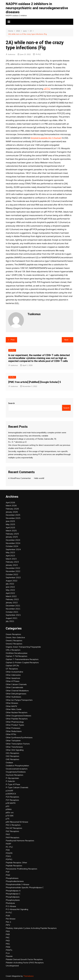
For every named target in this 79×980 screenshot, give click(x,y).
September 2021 (13, 615)
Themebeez (28, 976)
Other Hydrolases (13, 697)
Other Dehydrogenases (16, 694)
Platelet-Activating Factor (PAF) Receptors (25, 963)
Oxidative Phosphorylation (17, 766)
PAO (8, 834)
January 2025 (12, 537)
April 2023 (10, 556)
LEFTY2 (47, 89)
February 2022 (12, 599)
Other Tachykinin (13, 740)
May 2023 (10, 552)
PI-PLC (38, 54)
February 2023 (12, 562)
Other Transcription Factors (18, 744)
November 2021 (13, 609)
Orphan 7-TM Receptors (17, 656)
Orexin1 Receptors (14, 640)
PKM (8, 947)
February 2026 (12, 509)
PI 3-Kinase (11, 906)
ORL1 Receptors (13, 650)
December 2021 (13, 606)
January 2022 (12, 602)
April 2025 (10, 527)
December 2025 (13, 515)
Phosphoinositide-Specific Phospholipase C (25, 887)
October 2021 (12, 612)
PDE (8, 850)
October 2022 (12, 574)
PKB (8, 934)
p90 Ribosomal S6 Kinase (17, 822)
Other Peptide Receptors (17, 719)
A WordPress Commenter (20, 478)
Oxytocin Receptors (14, 775)
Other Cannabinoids (14, 687)
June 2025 (10, 521)
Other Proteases (13, 728)
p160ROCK (11, 794)
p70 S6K (10, 816)
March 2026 (11, 506)
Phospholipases (13, 897)
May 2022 (10, 590)
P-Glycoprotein (12, 778)
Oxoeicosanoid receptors (17, 769)
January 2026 (12, 512)
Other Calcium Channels (16, 684)
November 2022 (13, 571)
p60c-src (10, 812)
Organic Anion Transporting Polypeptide (23, 647)
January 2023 (12, 565)
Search (11, 403)
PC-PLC (9, 847)
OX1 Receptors (12, 753)
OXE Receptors (12, 759)
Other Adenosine (13, 675)
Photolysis (10, 903)
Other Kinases (12, 703)
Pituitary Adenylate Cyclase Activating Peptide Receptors (31, 928)
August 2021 (12, 618)
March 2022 (11, 596)
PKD (8, 941)
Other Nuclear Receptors (17, 712)
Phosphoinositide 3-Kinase (17, 884)
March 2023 (11, 559)
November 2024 (13, 543)
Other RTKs (11, 734)
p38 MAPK (11, 803)
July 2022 (10, 584)
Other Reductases (14, 731)
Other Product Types (15, 725)
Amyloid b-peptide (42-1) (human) (46, 138)
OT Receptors (12, 669)
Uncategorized (12, 966)
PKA (8, 931)
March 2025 (11, 531)
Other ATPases (13, 681)
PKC (8, 937)
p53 (8, 806)
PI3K (8, 916)
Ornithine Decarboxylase (17, 653)
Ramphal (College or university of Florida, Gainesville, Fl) (32, 439)
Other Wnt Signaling (15, 750)
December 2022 (13, 568)
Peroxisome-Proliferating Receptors (21, 869)
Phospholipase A (13, 891)
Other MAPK (11, 706)
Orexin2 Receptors (14, 644)
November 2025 (13, 518)
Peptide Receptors (14, 866)
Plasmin (9, 956)
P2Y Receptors (12, 800)
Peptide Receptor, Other (16, 863)
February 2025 (12, 534)
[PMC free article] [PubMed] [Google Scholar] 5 (35, 382)
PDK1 (8, 856)
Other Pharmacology (15, 722)
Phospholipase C (13, 894)
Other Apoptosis (13, 678)
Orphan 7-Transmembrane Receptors (22, 659)
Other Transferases (14, 747)
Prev (13, 340)
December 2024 (13, 540)
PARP (8, 844)
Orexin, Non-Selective (15, 637)
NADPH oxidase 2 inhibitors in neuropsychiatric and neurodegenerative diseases (37, 8)
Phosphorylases (13, 900)
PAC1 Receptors (13, 825)
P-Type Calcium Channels (17, 787)
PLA (8, 953)
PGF (8, 872)
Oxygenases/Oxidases (16, 772)
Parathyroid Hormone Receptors (20, 841)
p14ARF (9, 791)
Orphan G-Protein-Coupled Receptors (22, 662)
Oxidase (9, 762)
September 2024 (13, 549)
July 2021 (10, 621)
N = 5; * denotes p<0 (17, 442)
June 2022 (10, 587)
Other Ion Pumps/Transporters (19, 700)
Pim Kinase (11, 919)
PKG (8, 944)
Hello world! (39, 478)
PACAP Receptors (14, 828)
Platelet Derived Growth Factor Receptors (24, 959)
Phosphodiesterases (15, 881)
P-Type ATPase (13, 784)
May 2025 (10, 524)
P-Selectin (10, 781)
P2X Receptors (12, 797)
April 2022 (10, 593)
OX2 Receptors (12, 756)
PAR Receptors (13, 837)
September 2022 (13, 577)
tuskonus (12, 54)
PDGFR (9, 853)
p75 (8, 819)
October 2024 (12, 546)
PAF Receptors (12, 831)
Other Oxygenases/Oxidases (18, 716)
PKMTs (9, 950)
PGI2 (8, 875)
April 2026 (10, 502)
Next (66, 340)
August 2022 (12, 581)
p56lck (9, 809)
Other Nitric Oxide (14, 709)
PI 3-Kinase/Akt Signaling (17, 909)
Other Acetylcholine (14, 672)
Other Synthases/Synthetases (19, 737)
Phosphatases (12, 878)
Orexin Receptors (13, 634)
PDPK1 (9, 859)
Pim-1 (8, 922)
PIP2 (8, 925)
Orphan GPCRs (12, 666)
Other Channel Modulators (17, 691)
